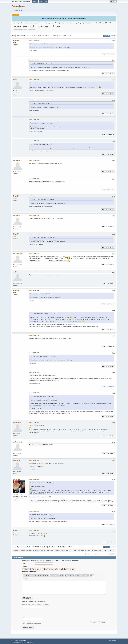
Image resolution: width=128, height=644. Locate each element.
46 (60, 36)
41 (50, 36)
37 (42, 36)
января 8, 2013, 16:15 (34, 40)
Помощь (111, 640)
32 (33, 36)
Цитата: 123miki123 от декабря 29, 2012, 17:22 (44, 44)
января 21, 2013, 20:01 (34, 531)
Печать (113, 36)
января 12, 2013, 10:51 (34, 196)
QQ (103, 54)
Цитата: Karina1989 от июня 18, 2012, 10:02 (43, 83)
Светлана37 (19, 254)
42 (52, 36)
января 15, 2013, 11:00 (34, 353)
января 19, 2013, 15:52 (34, 442)
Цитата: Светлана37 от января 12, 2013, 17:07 (44, 313)
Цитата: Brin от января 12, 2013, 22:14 (42, 294)
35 (38, 36)
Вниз (14, 36)
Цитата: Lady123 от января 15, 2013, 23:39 (43, 396)
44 (56, 36)
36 (40, 36)
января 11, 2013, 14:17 (34, 120)
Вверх (14, 547)
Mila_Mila (18, 460)
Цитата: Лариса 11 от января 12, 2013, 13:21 (43, 238)
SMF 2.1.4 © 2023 (15, 640)
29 (27, 36)
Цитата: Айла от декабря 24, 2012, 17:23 (42, 104)
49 (65, 36)
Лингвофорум (18, 6)
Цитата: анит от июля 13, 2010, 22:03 (42, 144)
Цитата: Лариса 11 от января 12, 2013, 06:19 (43, 200)
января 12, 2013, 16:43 (34, 234)
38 (44, 36)
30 (29, 36)
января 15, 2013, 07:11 (34, 336)
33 (35, 36)
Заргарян (18, 422)
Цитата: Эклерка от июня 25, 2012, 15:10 (42, 64)
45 (58, 36)
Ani (16, 80)
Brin (16, 272)
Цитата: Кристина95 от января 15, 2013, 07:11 (44, 356)
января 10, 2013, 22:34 (34, 60)
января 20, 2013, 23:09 (34, 511)
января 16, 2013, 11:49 (34, 393)
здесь (66, 19)
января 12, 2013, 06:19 (34, 179)
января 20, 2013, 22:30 (34, 460)
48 (63, 36)
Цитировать (110, 54)
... (26, 36)
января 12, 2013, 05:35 (34, 160)
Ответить (107, 36)
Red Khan (87, 23)
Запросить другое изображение (37, 601)
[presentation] (36, 612)
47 (61, 36)
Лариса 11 (18, 160)
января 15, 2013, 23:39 (34, 372)
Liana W (18, 479)
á (23, 573)
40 (48, 36)
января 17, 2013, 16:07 (34, 422)
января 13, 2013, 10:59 (34, 310)
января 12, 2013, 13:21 (34, 215)
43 (54, 36)
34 (36, 36)
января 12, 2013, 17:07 (34, 253)
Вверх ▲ (115, 640)
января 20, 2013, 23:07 (34, 479)
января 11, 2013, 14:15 (34, 100)
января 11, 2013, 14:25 (34, 141)
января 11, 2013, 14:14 (34, 80)
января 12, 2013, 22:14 (34, 272)
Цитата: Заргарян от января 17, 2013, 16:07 (43, 483)
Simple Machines (23, 640)
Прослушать (25, 601)
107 (68, 36)
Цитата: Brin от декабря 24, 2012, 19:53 (42, 123)
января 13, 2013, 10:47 (34, 290)
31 (31, 36)
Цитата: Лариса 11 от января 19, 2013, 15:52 (43, 515)
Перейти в (88, 554)
